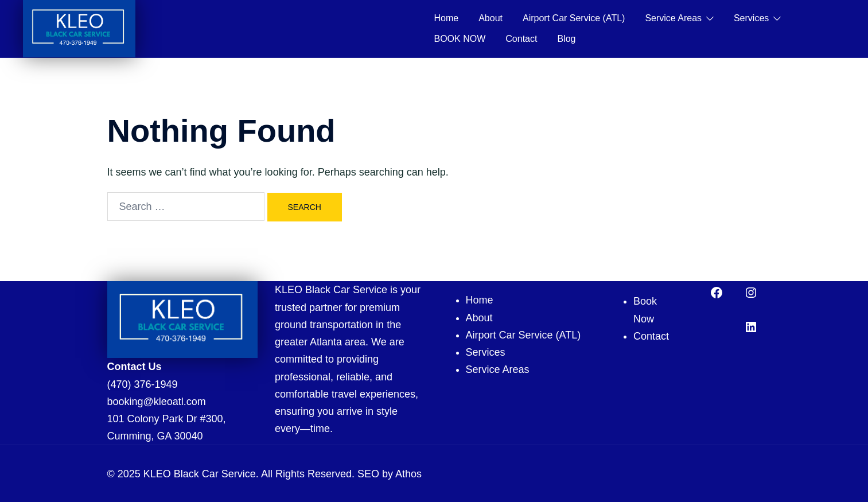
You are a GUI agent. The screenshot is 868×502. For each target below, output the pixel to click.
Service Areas (673, 18)
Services (751, 18)
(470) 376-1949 (143, 384)
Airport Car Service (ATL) (574, 18)
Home (447, 18)
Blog (566, 39)
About (491, 18)
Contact (521, 39)
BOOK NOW (460, 39)
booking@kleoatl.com (157, 402)
